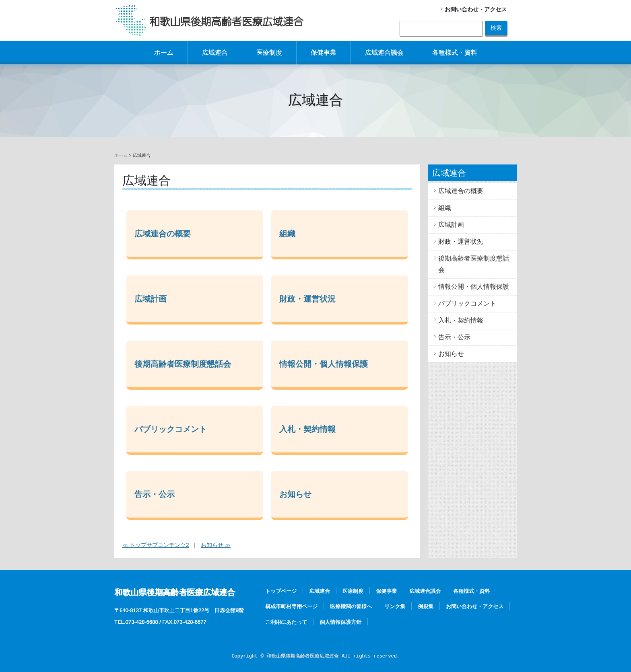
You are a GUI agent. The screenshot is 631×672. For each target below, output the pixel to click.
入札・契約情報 (307, 429)
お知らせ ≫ (216, 545)
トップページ (281, 591)
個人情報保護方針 (340, 622)
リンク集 (395, 606)
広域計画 (151, 299)
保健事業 (324, 52)
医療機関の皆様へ (351, 606)
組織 (287, 234)
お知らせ (295, 494)
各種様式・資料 (455, 52)
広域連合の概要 (163, 234)
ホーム (164, 52)
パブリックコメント (171, 429)
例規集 (426, 606)
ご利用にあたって (286, 622)
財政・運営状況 (307, 299)
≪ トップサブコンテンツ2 (156, 545)
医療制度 (269, 52)
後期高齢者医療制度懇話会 (183, 364)
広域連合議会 (384, 52)
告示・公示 (155, 494)
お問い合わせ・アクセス (476, 9)
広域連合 (215, 52)
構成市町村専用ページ (291, 606)
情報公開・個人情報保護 (324, 364)
